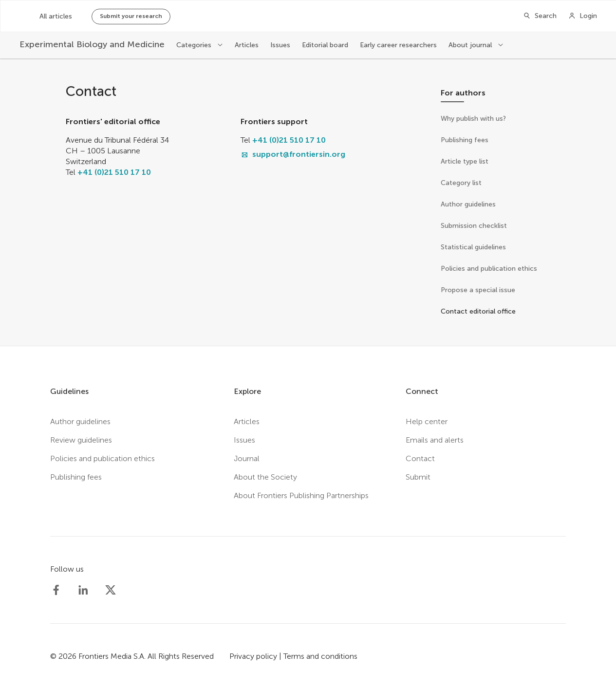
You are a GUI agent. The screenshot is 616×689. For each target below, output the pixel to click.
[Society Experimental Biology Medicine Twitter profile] (111, 590)
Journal (247, 458)
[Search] (540, 16)
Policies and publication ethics (103, 458)
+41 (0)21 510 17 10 (114, 172)
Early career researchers (398, 45)
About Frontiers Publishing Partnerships (301, 495)
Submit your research (131, 16)
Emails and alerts (435, 440)
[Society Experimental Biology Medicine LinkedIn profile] (83, 590)
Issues (280, 45)
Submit (418, 477)
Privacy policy (253, 656)
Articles (247, 45)
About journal (471, 45)
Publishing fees (76, 477)
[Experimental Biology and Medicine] (92, 45)
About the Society (265, 477)
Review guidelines (81, 440)
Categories (195, 45)
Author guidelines (80, 421)
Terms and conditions (320, 656)
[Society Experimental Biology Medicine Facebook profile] (56, 590)
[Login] (583, 16)
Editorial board (325, 45)
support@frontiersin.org (299, 154)
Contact (420, 458)
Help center (427, 421)
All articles (56, 16)
